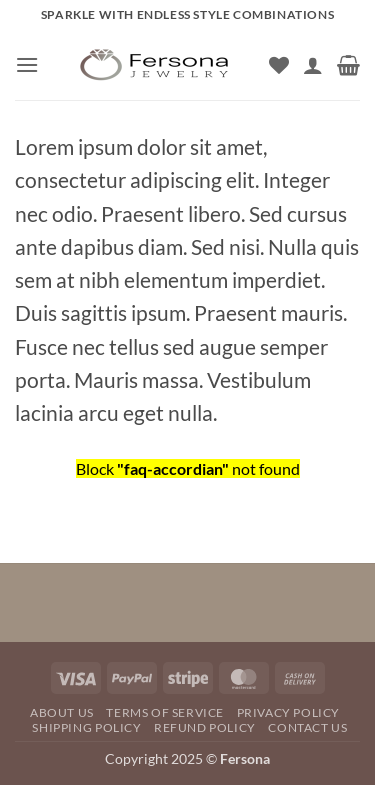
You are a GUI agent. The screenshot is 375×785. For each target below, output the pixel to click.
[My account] (313, 65)
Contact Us (307, 727)
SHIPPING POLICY (86, 727)
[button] (27, 64)
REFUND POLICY (205, 727)
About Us (62, 712)
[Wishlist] (279, 65)
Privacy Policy (289, 712)
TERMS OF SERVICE (165, 712)
